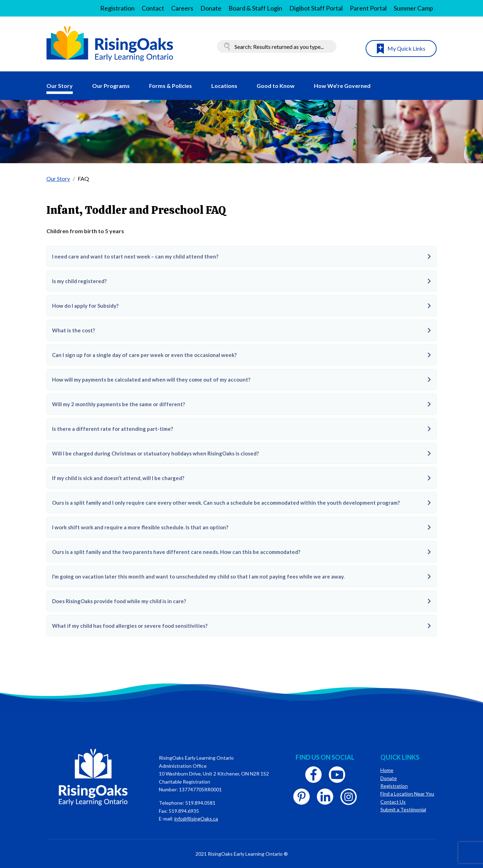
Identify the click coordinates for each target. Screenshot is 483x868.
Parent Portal (368, 8)
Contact (153, 8)
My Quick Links (406, 48)
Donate (211, 8)
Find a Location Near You (407, 794)
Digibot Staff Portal (316, 8)
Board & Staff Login (255, 8)
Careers (182, 8)
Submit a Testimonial (403, 809)
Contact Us (393, 802)
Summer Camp (413, 8)
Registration (117, 8)
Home (387, 770)
